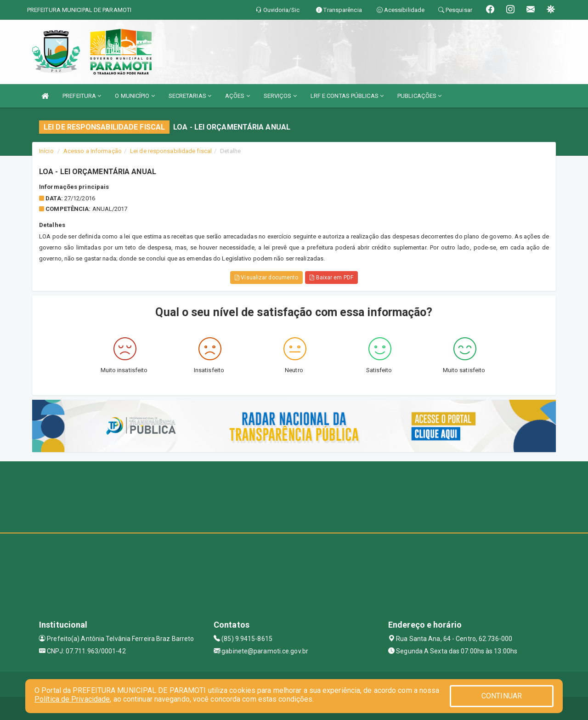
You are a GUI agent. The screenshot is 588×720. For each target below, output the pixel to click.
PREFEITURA (82, 96)
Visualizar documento (266, 278)
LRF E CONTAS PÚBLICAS (347, 96)
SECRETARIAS (190, 96)
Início (46, 151)
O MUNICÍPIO (135, 96)
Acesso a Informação (93, 151)
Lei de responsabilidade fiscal (171, 151)
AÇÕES (237, 96)
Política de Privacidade (72, 699)
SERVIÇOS (280, 96)
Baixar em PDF (331, 278)
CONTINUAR (502, 696)
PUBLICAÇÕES (419, 96)
